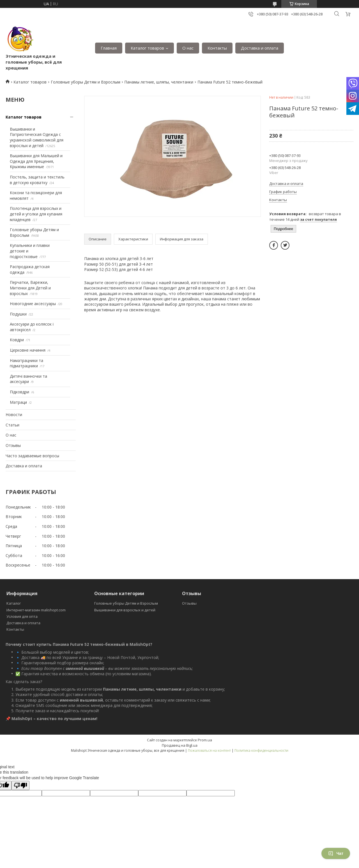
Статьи (12, 425)
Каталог (14, 603)
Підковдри (19, 392)
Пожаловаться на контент (209, 750)
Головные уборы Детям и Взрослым (86, 82)
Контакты (217, 48)
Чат (336, 853)
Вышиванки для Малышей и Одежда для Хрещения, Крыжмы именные (36, 161)
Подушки (18, 314)
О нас (188, 48)
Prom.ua (205, 740)
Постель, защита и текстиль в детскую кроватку (37, 180)
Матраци (18, 402)
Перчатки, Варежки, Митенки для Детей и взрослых (30, 288)
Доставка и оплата (260, 48)
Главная (109, 48)
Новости (14, 415)
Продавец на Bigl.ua (180, 745)
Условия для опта (22, 616)
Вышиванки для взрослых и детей (125, 610)
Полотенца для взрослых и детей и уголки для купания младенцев (36, 214)
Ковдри (17, 340)
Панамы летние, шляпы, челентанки (159, 82)
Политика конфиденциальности (261, 750)
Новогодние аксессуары (33, 304)
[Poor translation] (20, 785)
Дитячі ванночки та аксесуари (28, 379)
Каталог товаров (147, 48)
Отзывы (13, 445)
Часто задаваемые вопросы (32, 456)
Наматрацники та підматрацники (27, 363)
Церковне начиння (28, 350)
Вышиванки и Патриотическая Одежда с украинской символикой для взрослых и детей (37, 137)
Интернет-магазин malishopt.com (36, 610)
